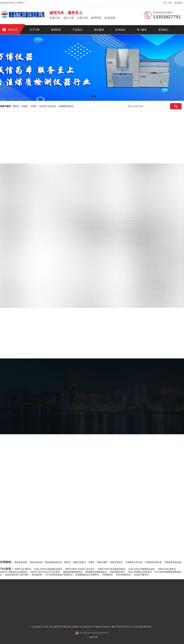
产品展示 (77, 30)
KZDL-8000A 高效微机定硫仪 (48, 569)
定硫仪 (25, 106)
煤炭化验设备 (21, 562)
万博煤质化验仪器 (153, 562)
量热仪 (16, 106)
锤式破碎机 (37, 575)
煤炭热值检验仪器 (53, 562)
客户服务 (142, 30)
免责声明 (94, 637)
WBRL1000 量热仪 (167, 569)
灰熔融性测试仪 (66, 106)
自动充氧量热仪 (123, 575)
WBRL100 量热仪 (23, 569)
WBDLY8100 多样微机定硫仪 (112, 569)
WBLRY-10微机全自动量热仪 (14, 572)
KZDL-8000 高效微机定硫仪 (142, 569)
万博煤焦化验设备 (173, 562)
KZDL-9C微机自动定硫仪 (140, 572)
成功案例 (99, 30)
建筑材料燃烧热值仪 (73, 572)
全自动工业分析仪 (48, 106)
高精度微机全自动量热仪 (87, 575)
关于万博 (167, 3)
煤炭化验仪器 (36, 562)
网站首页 (13, 30)
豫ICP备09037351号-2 (123, 627)
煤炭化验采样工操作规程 (17, 575)
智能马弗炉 (102, 562)
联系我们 (178, 3)
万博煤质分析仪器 (134, 562)
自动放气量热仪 (141, 575)
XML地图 (138, 627)
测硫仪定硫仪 (79, 562)
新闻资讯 (56, 30)
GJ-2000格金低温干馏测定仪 (59, 575)
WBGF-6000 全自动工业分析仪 (45, 572)
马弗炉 (34, 106)
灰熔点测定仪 (116, 562)
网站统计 (148, 627)
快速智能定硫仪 (117, 572)
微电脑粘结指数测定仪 (96, 572)
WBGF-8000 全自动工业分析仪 (80, 569)
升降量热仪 (107, 575)
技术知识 (120, 30)
